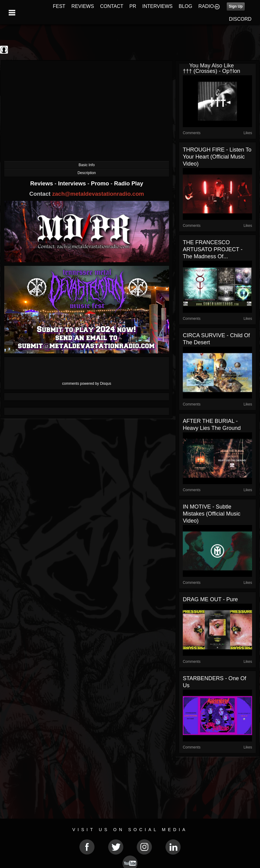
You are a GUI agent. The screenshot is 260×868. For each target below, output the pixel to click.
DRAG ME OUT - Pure (210, 599)
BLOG (186, 6)
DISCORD (240, 19)
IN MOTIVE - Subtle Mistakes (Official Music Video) (212, 514)
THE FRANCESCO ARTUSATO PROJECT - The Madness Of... (213, 249)
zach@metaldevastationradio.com (98, 194)
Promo (101, 183)
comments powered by (87, 384)
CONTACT (112, 6)
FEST (59, 6)
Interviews (73, 183)
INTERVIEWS (157, 6)
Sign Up (236, 6)
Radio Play (129, 183)
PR (133, 6)
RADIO (206, 6)
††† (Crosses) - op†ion (211, 71)
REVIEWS (83, 6)
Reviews (42, 183)
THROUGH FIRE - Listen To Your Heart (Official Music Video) (217, 157)
